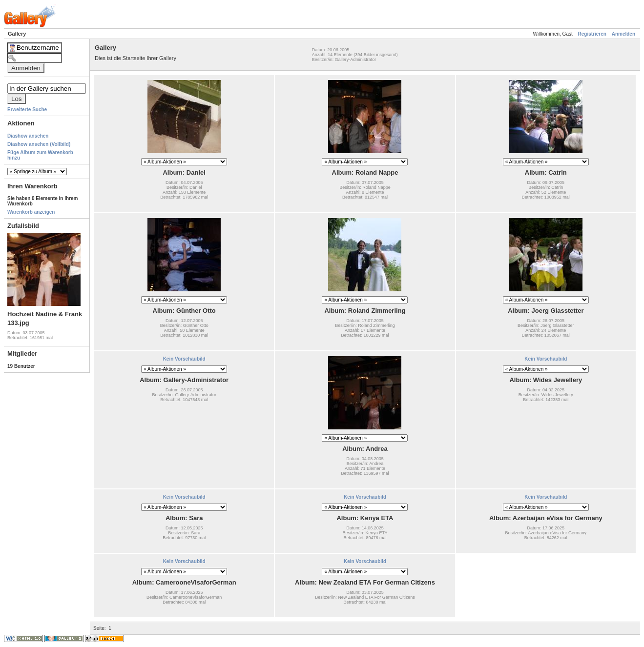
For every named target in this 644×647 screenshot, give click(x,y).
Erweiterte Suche (27, 110)
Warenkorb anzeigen (31, 212)
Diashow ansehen (28, 136)
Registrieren (592, 34)
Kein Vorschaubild (184, 359)
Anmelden (623, 34)
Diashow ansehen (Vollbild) (39, 144)
